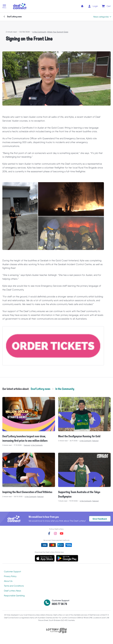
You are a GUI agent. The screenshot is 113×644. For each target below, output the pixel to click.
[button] (4, 7)
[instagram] (55, 533)
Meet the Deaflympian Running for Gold (79, 436)
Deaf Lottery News (12, 591)
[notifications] (82, 6)
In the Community (39, 32)
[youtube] (62, 533)
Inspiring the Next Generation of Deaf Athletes (27, 492)
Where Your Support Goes (58, 32)
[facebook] (49, 533)
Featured (27, 445)
